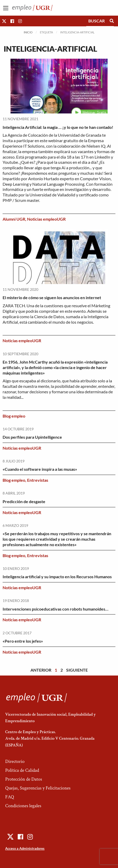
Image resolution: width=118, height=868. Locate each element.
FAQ (10, 797)
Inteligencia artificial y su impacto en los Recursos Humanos (57, 577)
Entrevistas (38, 480)
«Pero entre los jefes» (23, 641)
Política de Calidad (22, 770)
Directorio (15, 761)
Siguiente (77, 670)
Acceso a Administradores (25, 848)
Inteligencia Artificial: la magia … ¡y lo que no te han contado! (58, 127)
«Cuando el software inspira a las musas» (40, 469)
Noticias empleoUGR (46, 219)
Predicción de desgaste (24, 501)
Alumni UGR (14, 219)
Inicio (28, 32)
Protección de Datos (24, 779)
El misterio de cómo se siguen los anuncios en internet (52, 297)
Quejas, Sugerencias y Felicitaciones (38, 788)
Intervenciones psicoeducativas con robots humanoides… (55, 609)
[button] (4, 21)
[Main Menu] (6, 8)
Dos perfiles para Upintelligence (32, 437)
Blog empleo (14, 416)
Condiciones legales (23, 806)
